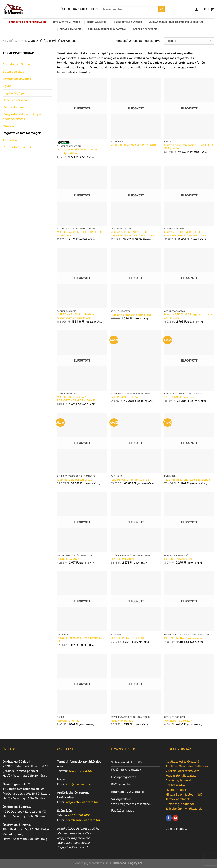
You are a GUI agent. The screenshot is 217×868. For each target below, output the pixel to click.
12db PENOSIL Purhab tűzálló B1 (131, 480)
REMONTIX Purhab (68, 721)
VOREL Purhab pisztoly (178, 721)
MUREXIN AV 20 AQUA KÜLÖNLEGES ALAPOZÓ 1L (79, 234)
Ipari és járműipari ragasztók (108, 29)
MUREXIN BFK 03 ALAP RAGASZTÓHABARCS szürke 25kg (78, 399)
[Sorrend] (189, 41)
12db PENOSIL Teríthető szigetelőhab (187, 480)
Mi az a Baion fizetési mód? (184, 795)
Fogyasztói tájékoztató (181, 776)
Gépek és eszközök (146, 29)
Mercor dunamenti (15, 107)
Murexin (8, 126)
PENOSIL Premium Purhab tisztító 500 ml (81, 640)
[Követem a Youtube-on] (175, 818)
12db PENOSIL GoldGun (125, 397)
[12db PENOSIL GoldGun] (136, 361)
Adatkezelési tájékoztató (182, 762)
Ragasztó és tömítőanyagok (29, 22)
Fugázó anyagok (72, 29)
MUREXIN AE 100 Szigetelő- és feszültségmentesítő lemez (76, 316)
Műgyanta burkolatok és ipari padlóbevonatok (23, 117)
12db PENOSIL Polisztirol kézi (75, 480)
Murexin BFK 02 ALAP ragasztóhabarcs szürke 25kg (188, 316)
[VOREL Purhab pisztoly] (189, 684)
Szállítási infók (175, 785)
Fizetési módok (176, 790)
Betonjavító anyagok (67, 22)
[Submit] (162, 9)
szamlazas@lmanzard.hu (83, 820)
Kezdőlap (11, 41)
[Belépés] (197, 9)
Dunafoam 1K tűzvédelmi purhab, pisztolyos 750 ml (78, 151)
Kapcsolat (81, 9)
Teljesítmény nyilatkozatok (184, 809)
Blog (95, 9)
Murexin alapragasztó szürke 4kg (131, 315)
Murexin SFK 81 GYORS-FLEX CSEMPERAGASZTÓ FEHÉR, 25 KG (185, 234)
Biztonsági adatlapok (180, 804)
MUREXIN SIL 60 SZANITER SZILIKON (133, 145)
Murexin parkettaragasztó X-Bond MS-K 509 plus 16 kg (189, 147)
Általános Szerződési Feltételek (187, 766)
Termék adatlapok (178, 799)
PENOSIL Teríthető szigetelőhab (184, 638)
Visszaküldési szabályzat (182, 771)
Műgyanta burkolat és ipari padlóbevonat (177, 22)
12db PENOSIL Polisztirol (179, 397)
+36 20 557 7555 (80, 771)
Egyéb (7, 86)
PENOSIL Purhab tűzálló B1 (127, 638)
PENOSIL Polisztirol (122, 559)
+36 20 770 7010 (79, 815)
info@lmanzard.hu (79, 784)
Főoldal (65, 9)
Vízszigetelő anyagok (129, 22)
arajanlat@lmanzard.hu (82, 802)
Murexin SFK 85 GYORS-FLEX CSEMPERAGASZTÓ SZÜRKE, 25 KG (132, 234)
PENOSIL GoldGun (68, 559)
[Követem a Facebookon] (169, 818)
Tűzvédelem (11, 140)
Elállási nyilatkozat (178, 780)
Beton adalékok (98, 22)
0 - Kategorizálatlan (16, 64)
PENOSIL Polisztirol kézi (179, 559)
